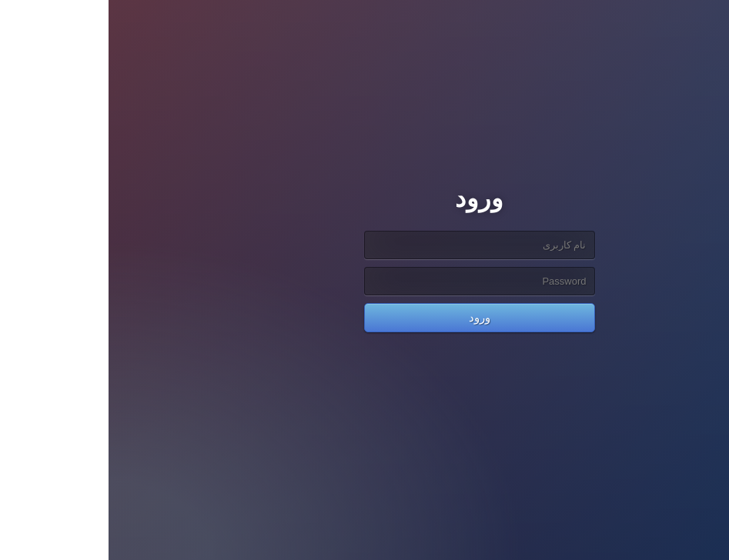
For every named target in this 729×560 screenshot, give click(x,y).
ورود (365, 317)
